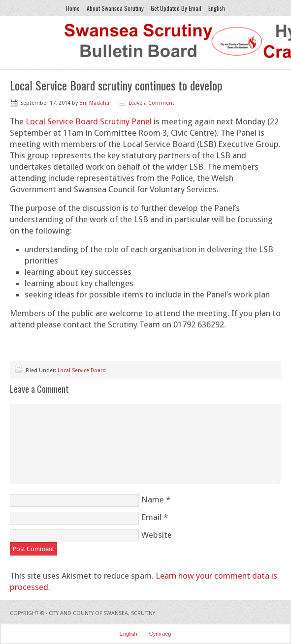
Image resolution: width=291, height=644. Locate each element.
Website (157, 535)
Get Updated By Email (176, 8)
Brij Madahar (95, 103)
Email (151, 517)
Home (73, 8)
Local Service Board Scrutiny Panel (89, 121)
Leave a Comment (151, 103)
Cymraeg (160, 634)
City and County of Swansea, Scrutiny (102, 613)
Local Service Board (82, 370)
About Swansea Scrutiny (115, 8)
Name (153, 499)
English (215, 8)
